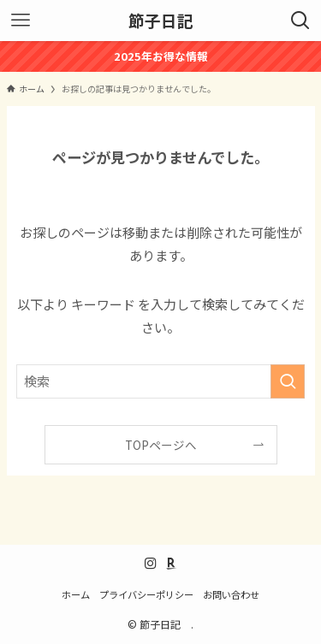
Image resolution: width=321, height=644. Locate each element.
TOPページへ (161, 445)
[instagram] (151, 564)
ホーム (76, 594)
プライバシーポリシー (146, 594)
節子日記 (165, 21)
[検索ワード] (161, 381)
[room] (171, 564)
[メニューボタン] (21, 21)
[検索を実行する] (288, 381)
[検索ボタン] (300, 21)
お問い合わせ (231, 594)
